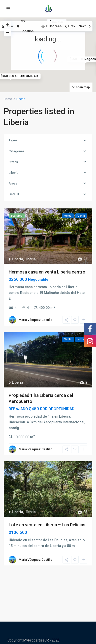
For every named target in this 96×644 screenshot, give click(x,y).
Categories (16, 151)
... (13, 298)
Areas (13, 183)
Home (8, 99)
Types (13, 140)
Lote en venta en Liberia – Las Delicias (47, 525)
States (13, 162)
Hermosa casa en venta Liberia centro (47, 272)
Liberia (14, 173)
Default (14, 194)
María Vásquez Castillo (35, 320)
